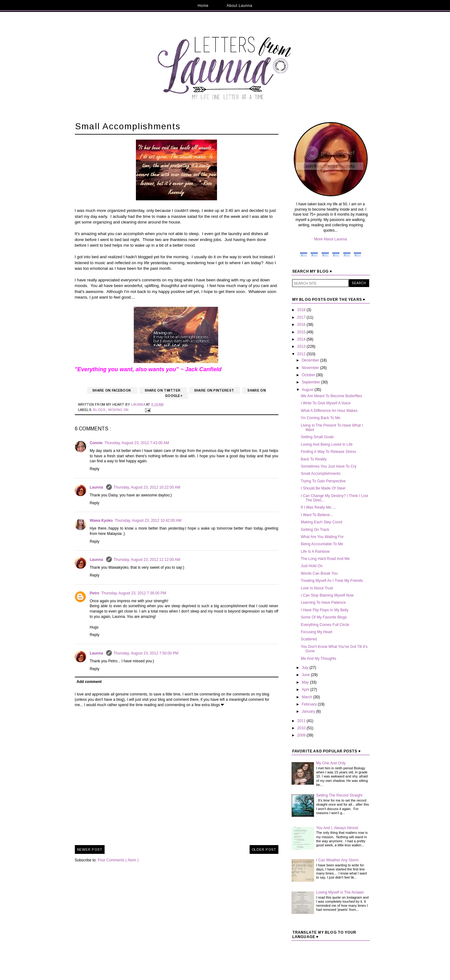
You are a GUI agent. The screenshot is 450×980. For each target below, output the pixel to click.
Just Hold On (311, 566)
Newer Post (90, 849)
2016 (302, 325)
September (311, 382)
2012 (302, 354)
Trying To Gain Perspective (323, 481)
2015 (302, 332)
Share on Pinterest (215, 390)
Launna (97, 487)
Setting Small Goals (317, 437)
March (307, 697)
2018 (302, 310)
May (306, 682)
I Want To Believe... (317, 515)
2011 (302, 721)
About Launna (240, 6)
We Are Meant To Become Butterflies (331, 396)
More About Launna (331, 239)
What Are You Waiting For (322, 537)
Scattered (309, 639)
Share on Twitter (163, 390)
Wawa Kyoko (101, 521)
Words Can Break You (319, 573)
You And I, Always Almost (337, 828)
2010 (302, 728)
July (305, 668)
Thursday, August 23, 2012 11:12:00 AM (147, 560)
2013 (302, 346)
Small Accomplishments (321, 474)
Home (203, 6)
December (311, 360)
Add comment (89, 682)
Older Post (264, 849)
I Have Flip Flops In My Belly (324, 610)
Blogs (100, 410)
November (311, 368)
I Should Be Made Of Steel (323, 488)
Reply (95, 469)
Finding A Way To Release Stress (328, 452)
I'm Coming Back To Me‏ (320, 418)
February (310, 704)
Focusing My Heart (316, 632)
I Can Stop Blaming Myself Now (327, 595)
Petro (95, 593)
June (306, 675)
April (306, 690)
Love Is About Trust (317, 588)
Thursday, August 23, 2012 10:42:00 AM (148, 521)
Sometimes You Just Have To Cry (328, 466)
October (309, 375)
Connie (96, 443)
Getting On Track (315, 530)
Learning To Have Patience (323, 603)
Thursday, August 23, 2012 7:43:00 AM (137, 443)
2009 (302, 735)
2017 (302, 317)
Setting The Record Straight (339, 795)
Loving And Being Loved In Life (326, 444)
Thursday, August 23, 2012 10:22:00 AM (147, 487)
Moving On (119, 410)
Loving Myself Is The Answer (340, 892)
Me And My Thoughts (318, 659)
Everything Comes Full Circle (325, 625)
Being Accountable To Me (322, 544)
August (308, 390)
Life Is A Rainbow (315, 552)
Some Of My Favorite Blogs (324, 617)
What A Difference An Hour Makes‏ (329, 411)
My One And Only (331, 763)
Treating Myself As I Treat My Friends (332, 581)
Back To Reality (313, 459)
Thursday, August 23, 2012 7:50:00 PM (146, 653)
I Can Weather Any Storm (338, 860)
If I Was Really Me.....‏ (318, 507)
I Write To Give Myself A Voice (326, 403)
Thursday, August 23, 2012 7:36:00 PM (134, 593)
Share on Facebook (112, 390)
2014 (302, 339)
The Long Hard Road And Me (325, 559)
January (309, 711)
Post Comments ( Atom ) (118, 860)
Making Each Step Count (321, 522)
